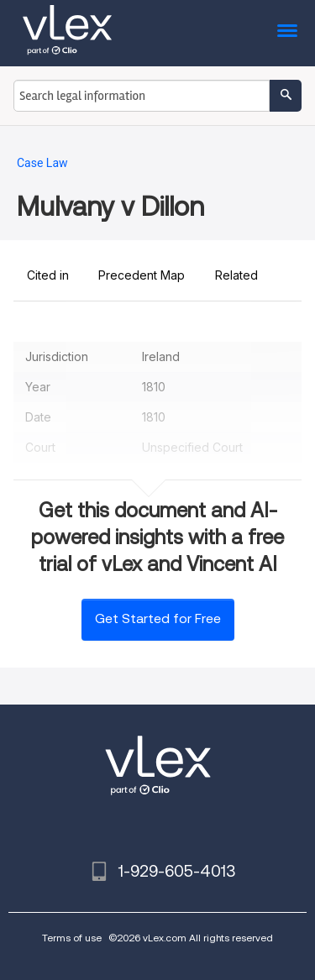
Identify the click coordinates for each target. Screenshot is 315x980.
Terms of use (72, 938)
